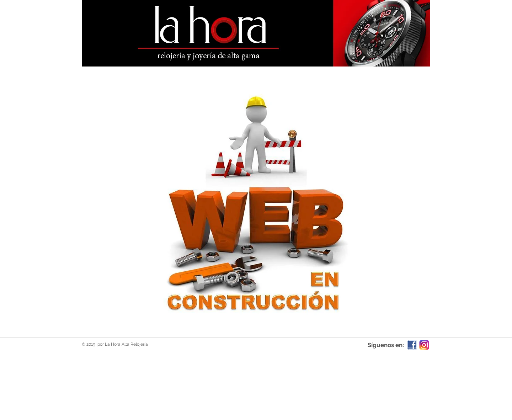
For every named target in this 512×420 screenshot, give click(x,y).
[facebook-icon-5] (412, 345)
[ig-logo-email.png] (424, 345)
